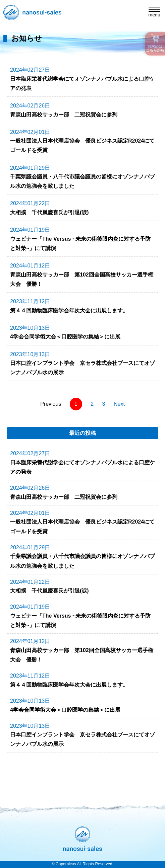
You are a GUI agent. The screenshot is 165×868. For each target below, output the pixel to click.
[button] (154, 13)
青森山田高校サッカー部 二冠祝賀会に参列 (64, 115)
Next (119, 404)
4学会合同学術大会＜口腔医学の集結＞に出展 (65, 337)
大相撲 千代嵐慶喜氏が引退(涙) (49, 212)
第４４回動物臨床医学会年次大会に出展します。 (69, 310)
